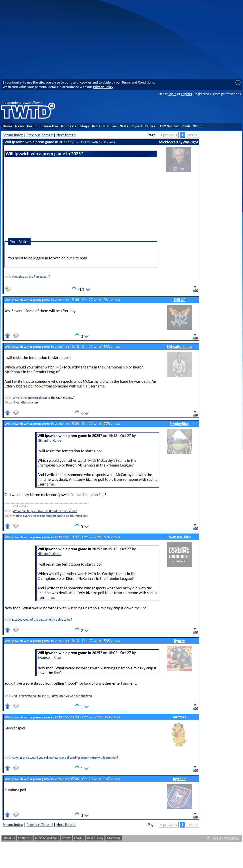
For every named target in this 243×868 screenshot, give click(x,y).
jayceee (179, 779)
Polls (96, 126)
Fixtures (110, 126)
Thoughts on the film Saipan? (31, 277)
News (20, 126)
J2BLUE (179, 300)
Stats (124, 126)
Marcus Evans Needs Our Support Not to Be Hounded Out (50, 516)
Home (8, 126)
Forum (32, 126)
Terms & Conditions (47, 838)
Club (186, 126)
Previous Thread (40, 135)
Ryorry (179, 641)
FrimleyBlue (179, 424)
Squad (137, 126)
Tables (150, 126)
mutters (179, 717)
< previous (169, 135)
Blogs (84, 126)
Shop (197, 126)
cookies (86, 82)
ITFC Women (169, 126)
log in (172, 94)
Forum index (13, 135)
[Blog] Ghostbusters (26, 402)
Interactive (49, 126)
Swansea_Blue (179, 537)
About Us (9, 838)
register (187, 94)
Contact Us (25, 838)
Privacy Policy (103, 87)
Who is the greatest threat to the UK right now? (44, 398)
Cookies (79, 838)
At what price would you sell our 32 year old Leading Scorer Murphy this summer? (65, 758)
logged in (41, 258)
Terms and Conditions (138, 82)
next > (193, 135)
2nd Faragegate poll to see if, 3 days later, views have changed (52, 696)
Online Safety (95, 838)
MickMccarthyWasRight (178, 142)
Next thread (66, 135)
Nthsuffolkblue (179, 347)
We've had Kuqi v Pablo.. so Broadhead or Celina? (45, 511)
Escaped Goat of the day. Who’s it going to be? (42, 619)
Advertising (114, 838)
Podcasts (69, 126)
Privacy (67, 838)
